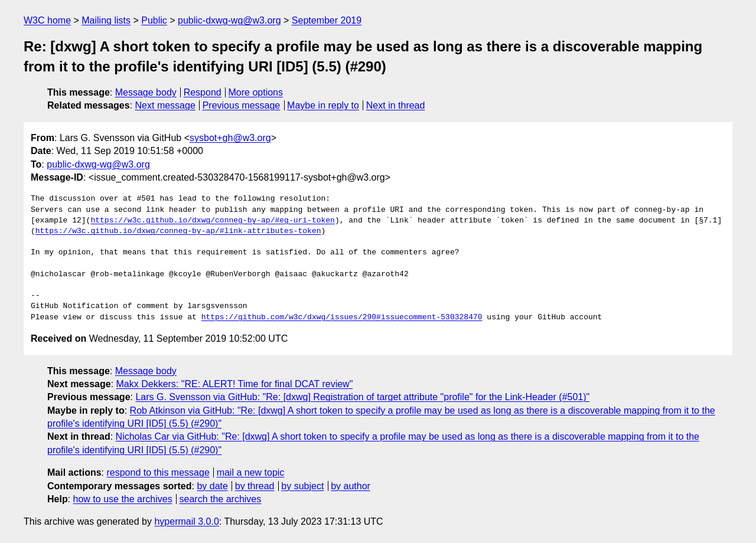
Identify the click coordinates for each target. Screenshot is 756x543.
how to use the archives (123, 499)
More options (256, 92)
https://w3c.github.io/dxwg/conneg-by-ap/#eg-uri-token (212, 221)
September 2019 (327, 20)
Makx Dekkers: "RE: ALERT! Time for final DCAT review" (235, 384)
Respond (203, 92)
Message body (146, 92)
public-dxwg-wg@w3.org (229, 20)
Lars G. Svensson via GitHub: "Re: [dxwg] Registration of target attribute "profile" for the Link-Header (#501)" (362, 397)
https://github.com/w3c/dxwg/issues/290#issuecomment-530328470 (342, 318)
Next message (165, 105)
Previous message (242, 105)
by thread (255, 486)
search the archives (221, 499)
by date (212, 486)
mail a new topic (251, 472)
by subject (302, 486)
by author (351, 486)
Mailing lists (106, 20)
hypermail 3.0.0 (186, 521)
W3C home (47, 20)
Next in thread (396, 105)
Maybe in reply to (323, 105)
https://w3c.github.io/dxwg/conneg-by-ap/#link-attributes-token (178, 231)
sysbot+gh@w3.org (230, 138)
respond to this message (158, 472)
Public (154, 20)
